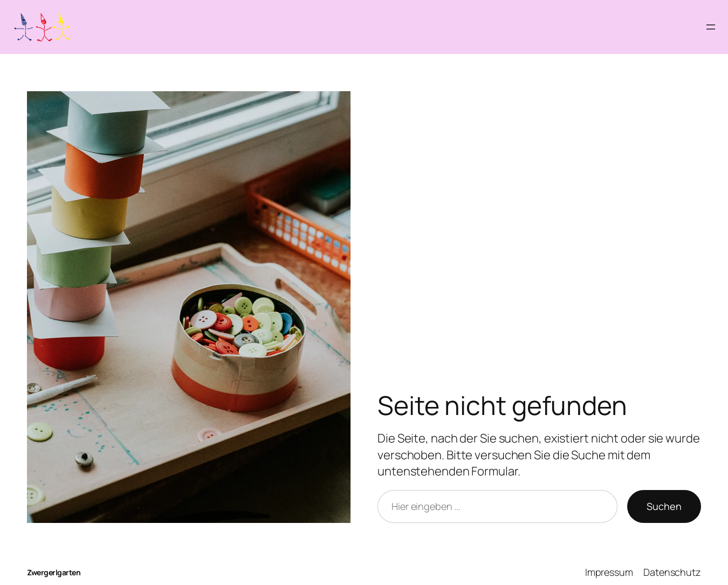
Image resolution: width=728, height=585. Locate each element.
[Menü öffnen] (711, 27)
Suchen (664, 506)
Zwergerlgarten (54, 572)
